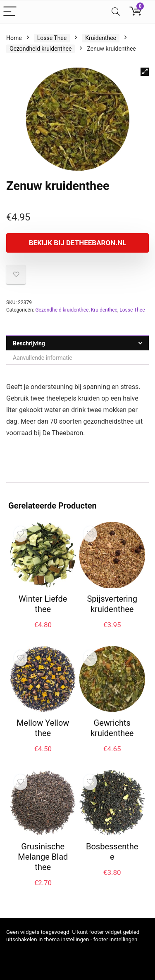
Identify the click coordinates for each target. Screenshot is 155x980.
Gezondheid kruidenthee (41, 49)
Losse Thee (52, 38)
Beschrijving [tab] (29, 343)
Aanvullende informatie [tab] (43, 358)
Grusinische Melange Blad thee (43, 857)
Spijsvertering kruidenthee (112, 604)
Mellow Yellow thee (43, 728)
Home (14, 38)
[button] (145, 72)
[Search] (116, 12)
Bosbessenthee (112, 852)
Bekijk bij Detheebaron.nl (78, 243)
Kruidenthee (101, 38)
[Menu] (10, 12)
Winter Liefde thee (43, 604)
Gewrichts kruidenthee (112, 728)
